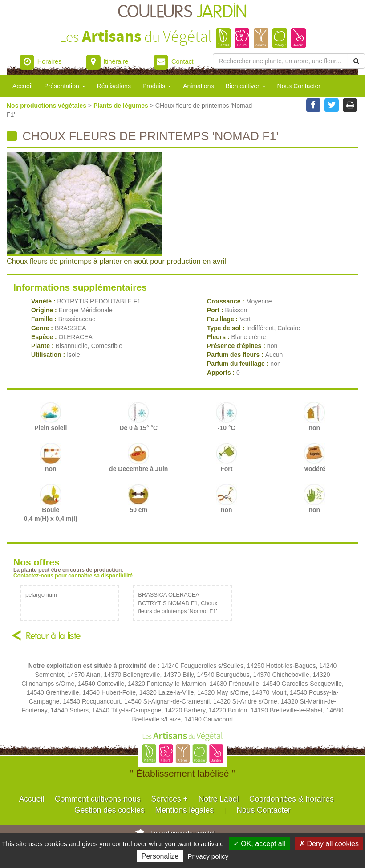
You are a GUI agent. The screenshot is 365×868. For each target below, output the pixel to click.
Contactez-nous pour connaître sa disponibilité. (74, 576)
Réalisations (114, 86)
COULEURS (182, 12)
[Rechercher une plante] (280, 61)
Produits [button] (157, 86)
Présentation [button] (65, 86)
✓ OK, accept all (259, 844)
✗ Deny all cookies (329, 844)
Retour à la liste (53, 636)
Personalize (160, 856)
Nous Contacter (299, 86)
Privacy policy (208, 856)
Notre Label (219, 799)
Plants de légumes (122, 106)
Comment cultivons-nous (98, 799)
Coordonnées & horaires (292, 799)
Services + (170, 799)
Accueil (22, 86)
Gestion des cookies (109, 810)
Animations (198, 86)
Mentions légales (185, 810)
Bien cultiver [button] (245, 86)
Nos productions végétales (47, 106)
